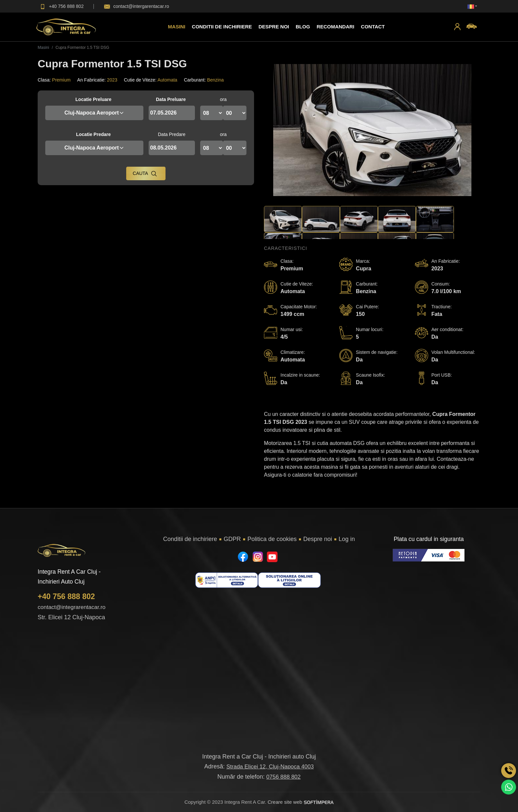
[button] (457, 27)
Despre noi (318, 539)
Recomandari (335, 27)
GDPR (232, 539)
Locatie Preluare (93, 99)
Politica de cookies (272, 539)
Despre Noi (274, 27)
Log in (347, 539)
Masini (177, 27)
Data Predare (172, 134)
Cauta (145, 174)
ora (223, 99)
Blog (303, 27)
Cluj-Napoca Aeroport (94, 113)
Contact (373, 27)
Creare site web (301, 802)
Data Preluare (171, 99)
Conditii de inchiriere (222, 27)
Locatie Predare (93, 134)
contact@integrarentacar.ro (72, 607)
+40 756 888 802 (66, 596)
